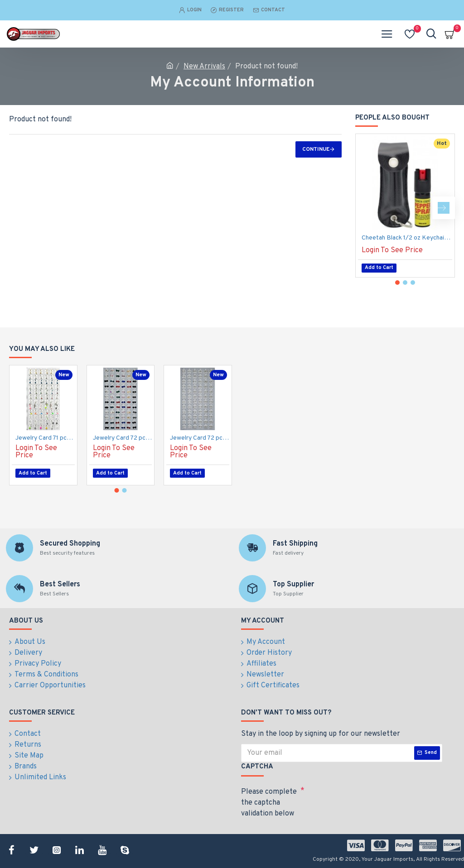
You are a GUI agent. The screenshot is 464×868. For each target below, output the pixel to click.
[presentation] (368, 800)
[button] (444, 208)
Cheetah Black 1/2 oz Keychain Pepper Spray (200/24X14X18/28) (407, 238)
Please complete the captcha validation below (269, 803)
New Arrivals (204, 67)
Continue (316, 149)
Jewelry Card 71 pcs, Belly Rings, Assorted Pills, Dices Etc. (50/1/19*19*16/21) (45, 438)
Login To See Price (392, 250)
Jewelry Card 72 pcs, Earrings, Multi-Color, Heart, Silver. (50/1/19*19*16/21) (123, 438)
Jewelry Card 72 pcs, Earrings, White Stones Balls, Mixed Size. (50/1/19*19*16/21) (200, 438)
